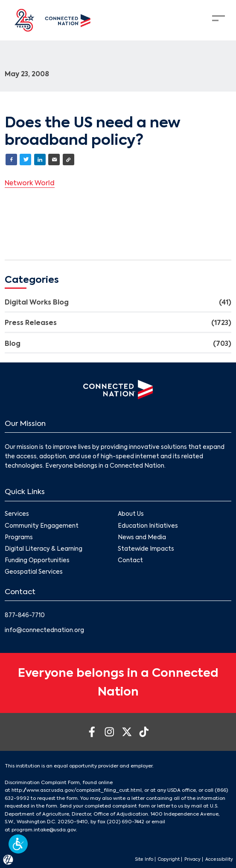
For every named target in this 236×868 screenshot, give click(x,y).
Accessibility (219, 859)
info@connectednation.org (44, 631)
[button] (18, 844)
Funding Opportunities (37, 561)
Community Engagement (42, 526)
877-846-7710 (25, 616)
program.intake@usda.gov (44, 830)
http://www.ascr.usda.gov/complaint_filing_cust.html (77, 790)
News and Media (142, 538)
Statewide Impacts (146, 549)
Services (17, 515)
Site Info (144, 859)
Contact (131, 561)
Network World (30, 184)
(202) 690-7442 (125, 822)
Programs (19, 538)
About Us (131, 515)
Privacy (192, 859)
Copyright (169, 859)
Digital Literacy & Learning (44, 549)
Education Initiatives (148, 526)
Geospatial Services (34, 573)
